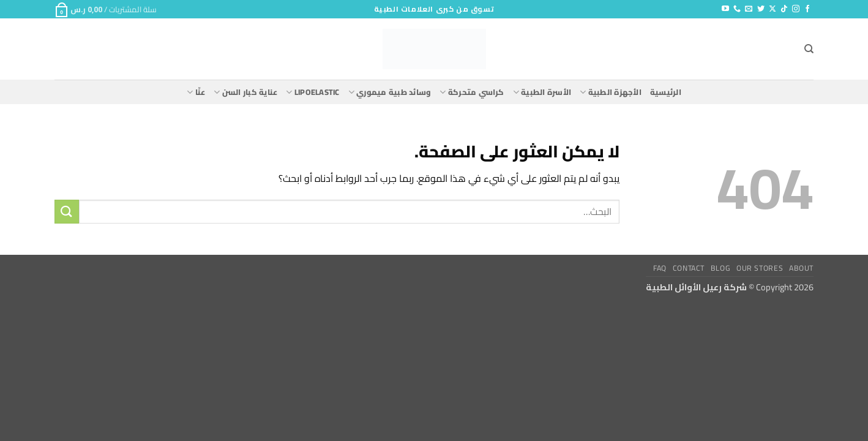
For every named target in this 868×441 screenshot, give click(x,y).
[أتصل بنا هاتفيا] (737, 9)
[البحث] (809, 49)
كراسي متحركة (472, 92)
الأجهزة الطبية (611, 92)
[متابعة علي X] (773, 9)
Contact (689, 268)
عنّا (196, 92)
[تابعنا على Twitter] (761, 9)
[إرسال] (67, 212)
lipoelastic (312, 92)
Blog (720, 268)
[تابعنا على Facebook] (807, 9)
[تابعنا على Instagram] (796, 9)
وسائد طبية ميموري (390, 92)
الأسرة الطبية (542, 92)
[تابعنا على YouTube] (725, 9)
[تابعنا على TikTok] (784, 9)
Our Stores (760, 268)
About (801, 268)
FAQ (660, 268)
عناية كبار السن (245, 92)
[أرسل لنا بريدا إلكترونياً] (749, 9)
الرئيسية (666, 92)
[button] (106, 9)
